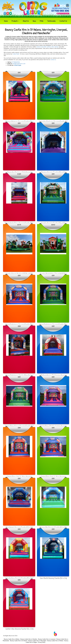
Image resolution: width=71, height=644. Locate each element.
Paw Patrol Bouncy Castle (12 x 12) (19, 527)
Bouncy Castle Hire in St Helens (19, 641)
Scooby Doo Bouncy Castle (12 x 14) (19, 578)
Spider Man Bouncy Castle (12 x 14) (19, 629)
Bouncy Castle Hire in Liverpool (47, 639)
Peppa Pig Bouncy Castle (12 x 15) (53, 527)
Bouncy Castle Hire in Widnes (55, 641)
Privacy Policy (42, 642)
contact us (53, 60)
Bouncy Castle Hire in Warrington (37, 641)
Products (15, 21)
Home (6, 21)
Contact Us (63, 21)
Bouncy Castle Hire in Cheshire (29, 639)
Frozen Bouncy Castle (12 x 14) (53, 172)
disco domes (55, 47)
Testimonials (51, 21)
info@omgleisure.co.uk (19, 64)
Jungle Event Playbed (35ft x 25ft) (19, 274)
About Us (26, 21)
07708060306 (16, 62)
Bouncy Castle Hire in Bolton (12, 639)
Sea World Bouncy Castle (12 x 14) (53, 578)
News (34, 21)
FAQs (42, 21)
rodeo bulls (16, 54)
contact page (17, 65)
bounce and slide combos (44, 47)
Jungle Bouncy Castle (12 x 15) (53, 223)
